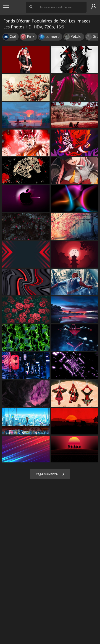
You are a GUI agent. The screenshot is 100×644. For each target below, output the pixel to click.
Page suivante (50, 474)
